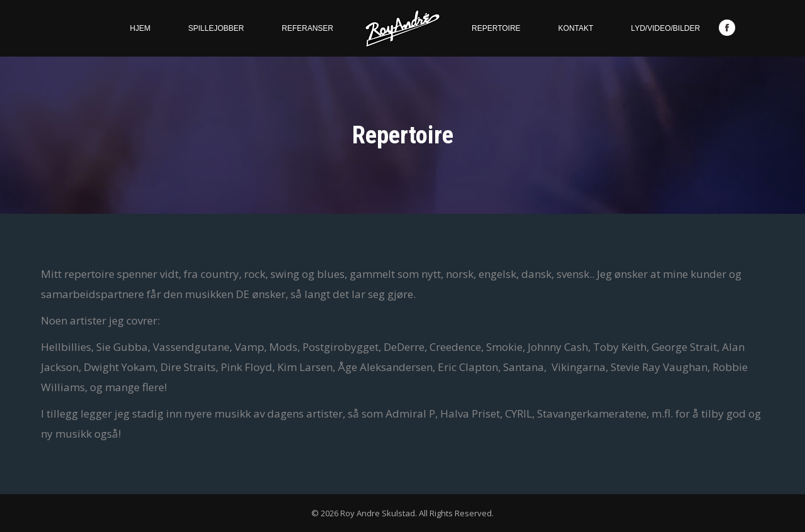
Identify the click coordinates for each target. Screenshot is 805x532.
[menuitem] (141, 28)
